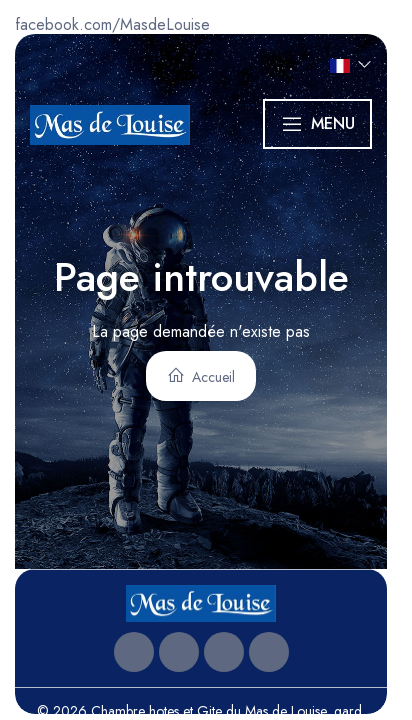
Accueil (201, 376)
